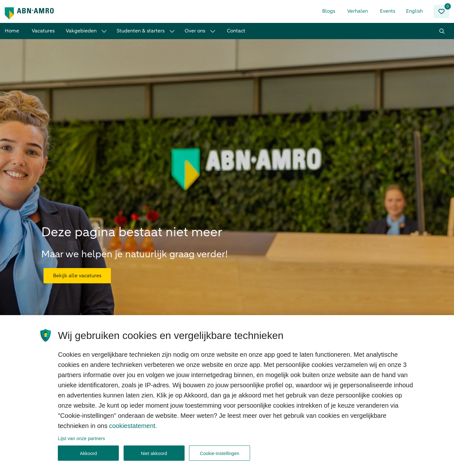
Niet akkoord (154, 456)
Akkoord (88, 456)
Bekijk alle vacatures (77, 272)
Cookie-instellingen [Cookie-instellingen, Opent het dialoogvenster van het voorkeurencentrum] (220, 456)
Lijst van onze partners (82, 441)
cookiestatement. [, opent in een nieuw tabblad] (133, 428)
